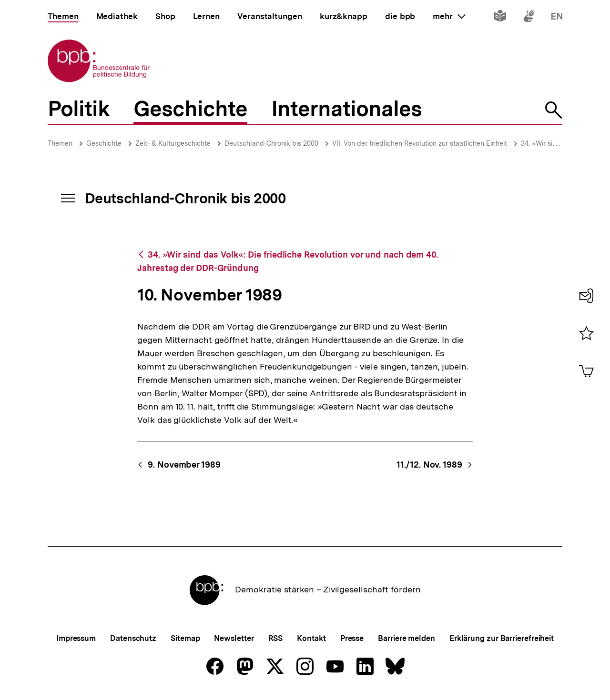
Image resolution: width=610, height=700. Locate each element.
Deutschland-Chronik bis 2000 (271, 143)
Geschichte (104, 143)
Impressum (76, 638)
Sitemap (185, 638)
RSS (276, 638)
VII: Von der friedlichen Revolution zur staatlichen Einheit (420, 143)
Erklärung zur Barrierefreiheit (502, 638)
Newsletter (234, 638)
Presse (352, 638)
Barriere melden (407, 638)
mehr (449, 16)
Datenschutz (133, 638)
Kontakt (311, 638)
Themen (60, 143)
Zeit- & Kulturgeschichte (173, 143)
